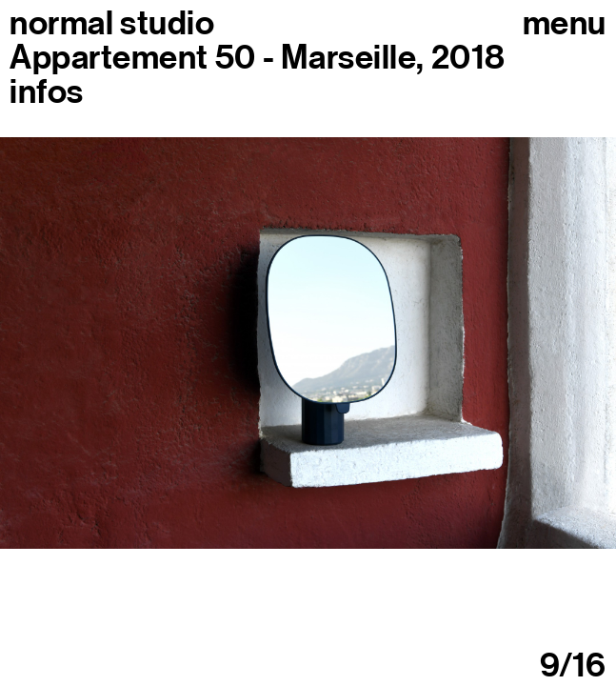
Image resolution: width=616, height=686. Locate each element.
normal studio (112, 23)
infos (47, 91)
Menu (565, 23)
